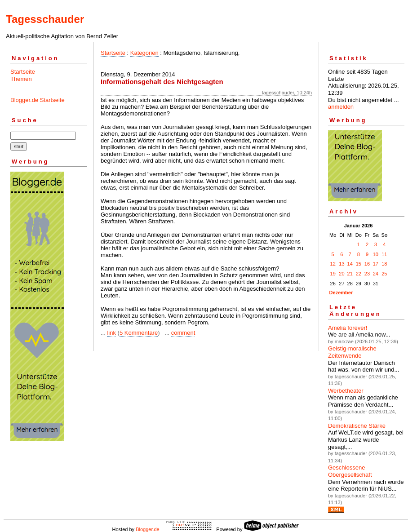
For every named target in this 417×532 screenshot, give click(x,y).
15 (359, 264)
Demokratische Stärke (357, 426)
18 (384, 264)
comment (183, 333)
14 (350, 264)
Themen (21, 79)
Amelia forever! (348, 328)
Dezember (341, 293)
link (111, 333)
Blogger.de (148, 529)
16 (367, 264)
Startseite (23, 72)
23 (367, 274)
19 (333, 274)
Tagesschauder (45, 19)
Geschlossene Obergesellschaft (350, 471)
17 (376, 264)
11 (384, 254)
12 (333, 264)
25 (384, 274)
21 (350, 274)
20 (342, 274)
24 (376, 274)
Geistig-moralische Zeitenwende (352, 352)
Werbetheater (346, 391)
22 (359, 274)
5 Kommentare (139, 333)
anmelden (341, 107)
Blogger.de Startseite (38, 100)
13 (342, 264)
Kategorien (144, 53)
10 (376, 254)
